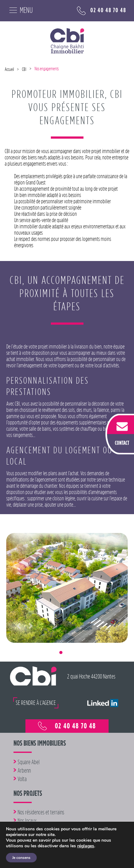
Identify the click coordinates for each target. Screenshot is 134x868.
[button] (19, 626)
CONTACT (122, 443)
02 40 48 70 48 (102, 11)
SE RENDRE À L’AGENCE (36, 703)
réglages (86, 846)
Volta (22, 779)
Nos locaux (27, 821)
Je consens (21, 858)
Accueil (9, 69)
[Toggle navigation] (19, 10)
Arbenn (24, 770)
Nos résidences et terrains (41, 812)
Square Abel (29, 762)
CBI (24, 69)
